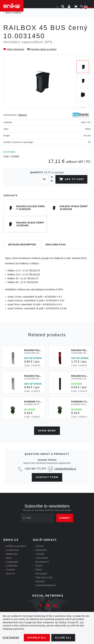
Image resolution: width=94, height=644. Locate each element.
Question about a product (43, 49)
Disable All (37, 638)
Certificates (12, 566)
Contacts (10, 570)
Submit (65, 518)
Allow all (63, 638)
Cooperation (12, 562)
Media (39, 570)
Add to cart (71, 180)
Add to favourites (15, 49)
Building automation (16, 546)
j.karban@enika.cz (65, 469)
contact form (47, 477)
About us (10, 574)
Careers (40, 546)
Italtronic (23, 115)
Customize (11, 638)
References (12, 554)
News (9, 558)
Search (39, 566)
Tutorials (40, 554)
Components (12, 550)
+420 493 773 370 (35, 469)
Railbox (18, 13)
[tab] (22, 245)
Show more (47, 431)
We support (41, 574)
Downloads (41, 550)
